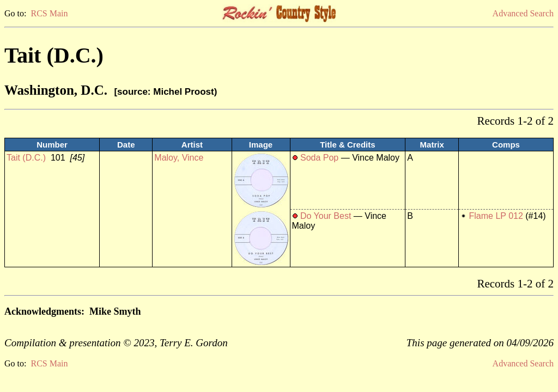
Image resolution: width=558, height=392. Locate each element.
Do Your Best (326, 216)
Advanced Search (523, 13)
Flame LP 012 (496, 216)
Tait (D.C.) (26, 158)
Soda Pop (319, 158)
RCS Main (49, 13)
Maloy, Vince (179, 158)
